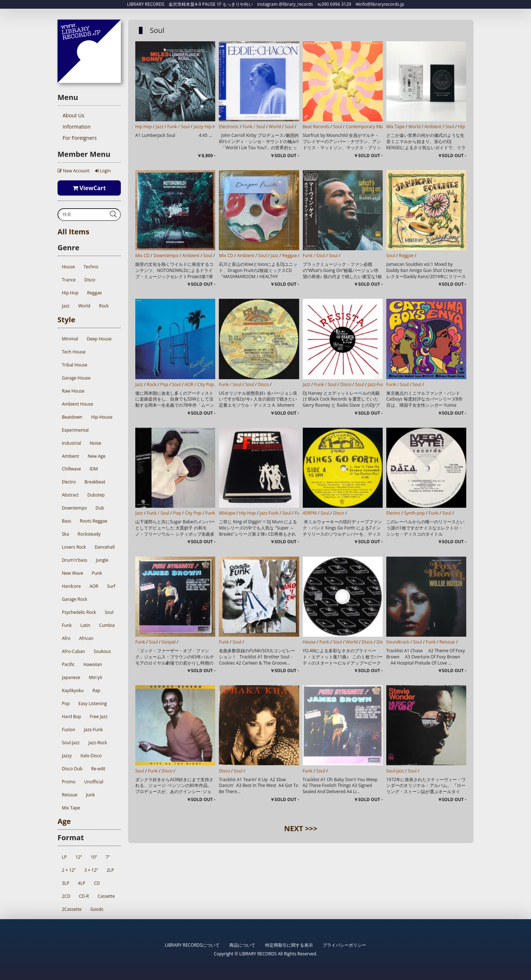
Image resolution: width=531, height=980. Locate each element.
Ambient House (77, 404)
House (68, 267)
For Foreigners (80, 138)
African (86, 638)
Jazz (66, 306)
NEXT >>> (301, 828)
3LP (65, 883)
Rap (96, 690)
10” (94, 857)
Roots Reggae (94, 521)
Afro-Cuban (73, 651)
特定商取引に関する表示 (289, 945)
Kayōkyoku (73, 690)
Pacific (68, 664)
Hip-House (102, 417)
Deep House (99, 339)
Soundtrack (398, 642)
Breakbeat (95, 482)
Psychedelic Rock (79, 612)
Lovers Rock (74, 547)
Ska (65, 534)
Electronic (229, 127)
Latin (85, 625)
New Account (74, 171)
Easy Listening (93, 703)
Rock (104, 306)
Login (103, 171)
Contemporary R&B (365, 127)
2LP (110, 870)
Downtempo (74, 508)
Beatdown (72, 417)
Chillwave (71, 469)
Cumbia (107, 625)
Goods (97, 909)
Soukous (102, 651)
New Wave (73, 573)
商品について (242, 945)
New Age (96, 456)
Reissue (70, 795)
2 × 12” (69, 870)
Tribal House (75, 365)
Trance (69, 280)
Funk (67, 625)
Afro (66, 638)
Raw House (73, 391)
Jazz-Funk (93, 730)
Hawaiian (93, 664)
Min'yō (95, 677)
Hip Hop (70, 293)
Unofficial (94, 782)
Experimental (75, 430)
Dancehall (105, 547)
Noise (95, 443)
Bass (67, 521)
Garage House (76, 378)
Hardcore (71, 586)
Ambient (70, 456)
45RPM (310, 513)
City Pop (205, 384)
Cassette (106, 896)
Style (66, 320)
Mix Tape (71, 808)
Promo (69, 782)
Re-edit (98, 769)
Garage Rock (75, 599)
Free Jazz (99, 717)
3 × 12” (91, 870)
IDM (94, 469)
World (84, 306)
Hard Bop (71, 717)
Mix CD (143, 256)
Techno (91, 267)
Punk (97, 573)
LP (64, 857)
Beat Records (316, 127)
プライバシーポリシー (344, 945)
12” (78, 857)
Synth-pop (414, 513)
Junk (90, 795)
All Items (73, 232)
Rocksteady (89, 534)
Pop (66, 703)
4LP (81, 883)
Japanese (71, 677)
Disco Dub (72, 769)
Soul (109, 612)
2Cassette (72, 909)
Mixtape (227, 513)
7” (108, 857)
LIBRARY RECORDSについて (192, 945)
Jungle (102, 560)
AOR (94, 586)
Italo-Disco (91, 756)
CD (97, 883)
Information (77, 127)
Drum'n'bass (75, 560)
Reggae (95, 293)
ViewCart (89, 188)
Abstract (70, 495)
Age (64, 821)
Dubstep (96, 495)
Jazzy (67, 756)
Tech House (74, 352)
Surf (111, 586)
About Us (73, 115)
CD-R (84, 896)
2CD (66, 896)
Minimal (70, 339)
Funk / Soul (178, 127)
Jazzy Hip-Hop (207, 127)
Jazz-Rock (98, 743)
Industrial (71, 443)
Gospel (169, 642)
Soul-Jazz (71, 743)
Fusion (69, 730)
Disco (90, 280)
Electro (69, 482)
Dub (100, 508)
